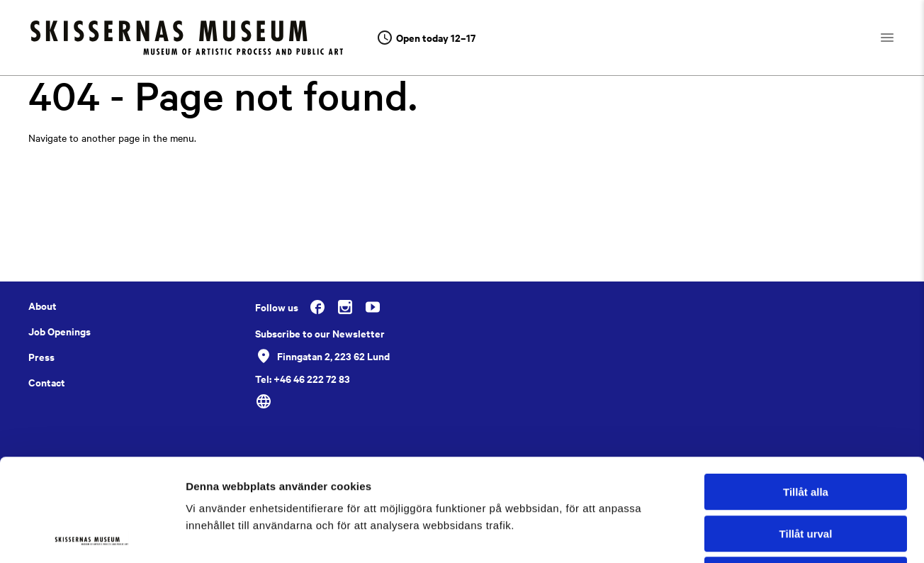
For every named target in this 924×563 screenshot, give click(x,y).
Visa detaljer (770, 535)
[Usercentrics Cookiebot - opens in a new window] (92, 535)
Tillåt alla (806, 390)
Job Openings (60, 331)
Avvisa (806, 473)
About (43, 306)
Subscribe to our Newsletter (320, 333)
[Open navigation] (900, 38)
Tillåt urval (806, 431)
